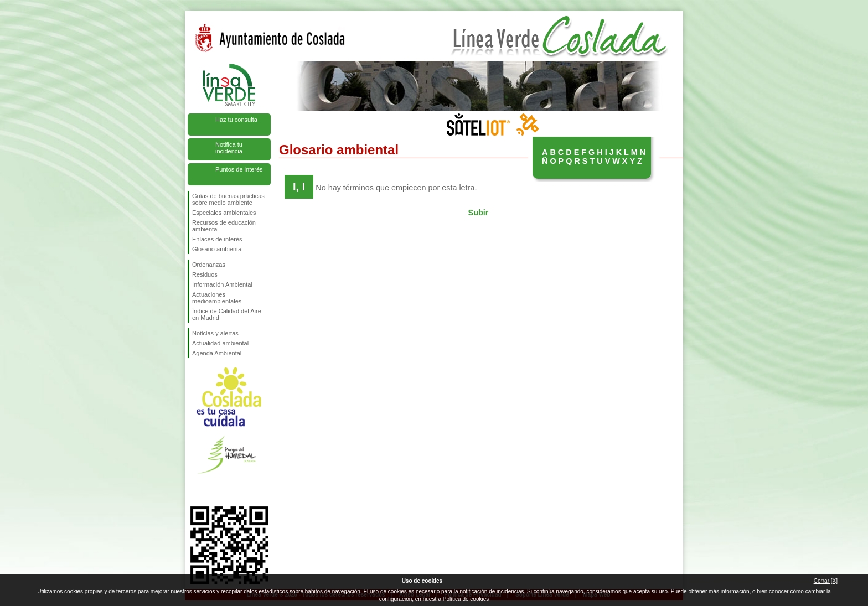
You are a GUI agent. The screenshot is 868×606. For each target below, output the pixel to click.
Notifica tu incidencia (229, 148)
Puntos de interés (239, 169)
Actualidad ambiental (220, 343)
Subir (479, 213)
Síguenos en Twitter (213, 489)
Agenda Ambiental (217, 353)
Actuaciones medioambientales (217, 298)
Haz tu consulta (236, 120)
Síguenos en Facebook (194, 489)
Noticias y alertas (215, 333)
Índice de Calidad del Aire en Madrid (227, 314)
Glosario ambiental (218, 249)
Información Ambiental (222, 284)
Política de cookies (466, 599)
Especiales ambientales (224, 213)
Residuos (205, 274)
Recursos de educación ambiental (224, 226)
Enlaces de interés (217, 239)
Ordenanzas (209, 265)
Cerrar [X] (826, 581)
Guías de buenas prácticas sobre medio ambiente (228, 199)
